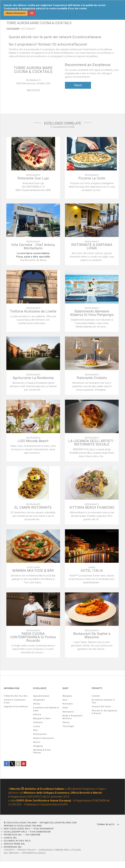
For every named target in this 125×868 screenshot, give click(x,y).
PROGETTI (97, 688)
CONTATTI (9, 850)
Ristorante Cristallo (92, 378)
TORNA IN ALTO (108, 824)
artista (37, 704)
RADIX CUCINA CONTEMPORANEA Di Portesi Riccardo (33, 637)
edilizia (37, 715)
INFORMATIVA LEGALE (34, 853)
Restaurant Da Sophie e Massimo (92, 635)
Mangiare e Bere (42, 718)
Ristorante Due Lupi (33, 178)
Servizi (66, 722)
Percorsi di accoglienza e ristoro (104, 712)
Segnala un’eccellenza (16, 707)
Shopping (38, 746)
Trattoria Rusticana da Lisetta (33, 311)
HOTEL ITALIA (92, 571)
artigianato (39, 700)
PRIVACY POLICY (27, 850)
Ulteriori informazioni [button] (16, 13)
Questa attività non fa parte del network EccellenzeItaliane (55, 37)
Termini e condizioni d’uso (15, 701)
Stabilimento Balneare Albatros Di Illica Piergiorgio (92, 313)
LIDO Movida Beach (33, 441)
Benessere (68, 712)
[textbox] (33, 189)
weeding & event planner (42, 751)
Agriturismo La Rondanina (33, 378)
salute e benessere (44, 738)
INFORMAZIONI (12, 688)
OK (32, 13)
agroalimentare (41, 696)
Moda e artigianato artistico (73, 717)
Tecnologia (68, 726)
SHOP (66, 688)
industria (38, 722)
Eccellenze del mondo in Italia (46, 709)
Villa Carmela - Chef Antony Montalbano (33, 247)
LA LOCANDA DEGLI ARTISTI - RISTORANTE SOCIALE (92, 443)
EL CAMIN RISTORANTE (33, 508)
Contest (96, 696)
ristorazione (40, 734)
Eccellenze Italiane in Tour (103, 701)
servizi (37, 742)
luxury (37, 726)
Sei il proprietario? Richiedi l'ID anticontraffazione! (48, 44)
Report (78, 85)
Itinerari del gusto (101, 707)
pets (36, 730)
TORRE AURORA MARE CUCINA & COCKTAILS (33, 70)
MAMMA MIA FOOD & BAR (33, 571)
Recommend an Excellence (88, 65)
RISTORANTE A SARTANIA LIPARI (92, 247)
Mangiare (67, 696)
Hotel (65, 708)
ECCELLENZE (40, 688)
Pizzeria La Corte (92, 178)
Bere (65, 700)
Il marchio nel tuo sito (16, 696)
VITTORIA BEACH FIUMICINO (92, 508)
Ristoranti (68, 704)
